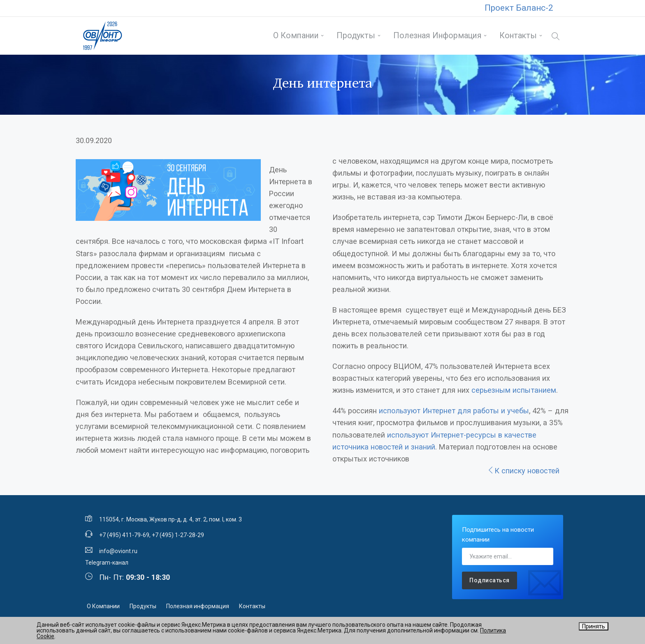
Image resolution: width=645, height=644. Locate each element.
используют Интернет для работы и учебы (454, 411)
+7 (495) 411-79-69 (124, 535)
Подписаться (490, 580)
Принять (594, 626)
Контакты (518, 36)
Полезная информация (437, 36)
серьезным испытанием (514, 390)
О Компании (296, 36)
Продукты (356, 36)
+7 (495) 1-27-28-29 (178, 535)
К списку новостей (523, 471)
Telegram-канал (107, 563)
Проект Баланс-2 (519, 8)
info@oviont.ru (118, 551)
